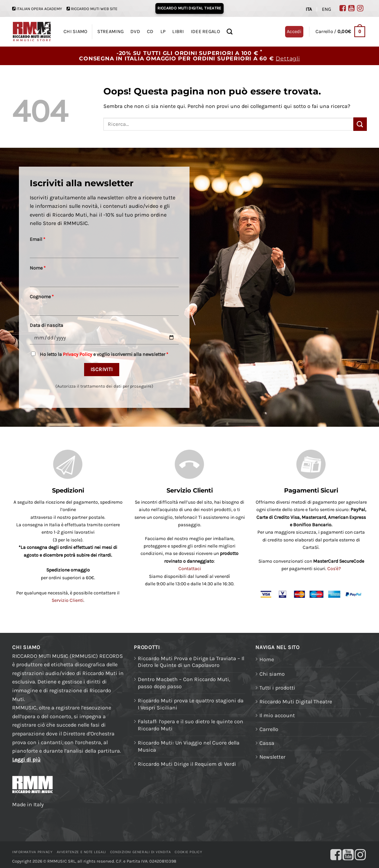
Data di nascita (46, 325)
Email (37, 239)
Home (267, 659)
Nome (38, 268)
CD (150, 32)
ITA (309, 9)
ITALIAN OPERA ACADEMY (39, 9)
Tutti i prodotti (277, 688)
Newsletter (272, 757)
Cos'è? (334, 569)
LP (163, 32)
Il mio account (277, 715)
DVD (135, 32)
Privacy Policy (78, 354)
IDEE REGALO (205, 32)
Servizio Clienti (68, 600)
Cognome (42, 297)
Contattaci (190, 569)
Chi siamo (272, 674)
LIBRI (178, 32)
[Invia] (360, 124)
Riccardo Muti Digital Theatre (296, 702)
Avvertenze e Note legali (81, 852)
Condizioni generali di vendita (140, 852)
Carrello (269, 729)
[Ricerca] (230, 32)
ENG (326, 9)
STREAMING (111, 32)
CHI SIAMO (75, 32)
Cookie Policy (188, 852)
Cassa (267, 743)
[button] (340, 32)
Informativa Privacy (32, 852)
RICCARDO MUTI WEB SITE (94, 9)
